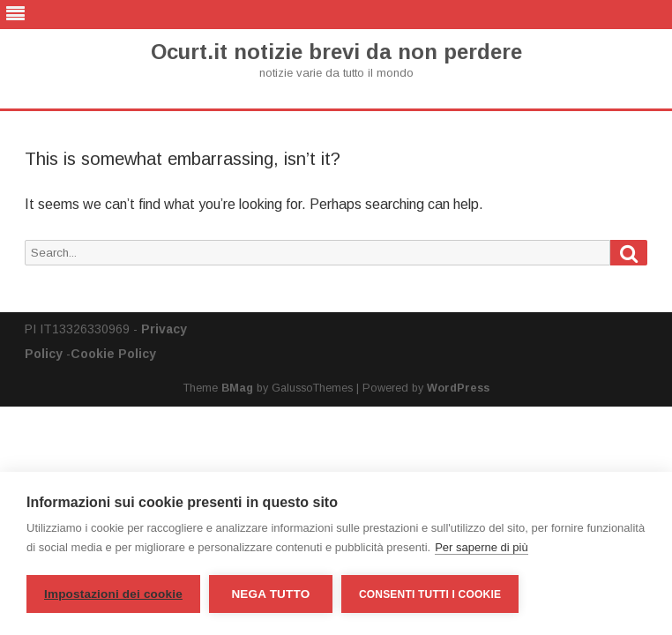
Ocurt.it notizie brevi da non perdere (336, 52)
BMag (237, 388)
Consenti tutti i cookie (430, 594)
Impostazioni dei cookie (113, 594)
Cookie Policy (113, 354)
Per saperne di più (482, 547)
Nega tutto (270, 594)
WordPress (458, 388)
